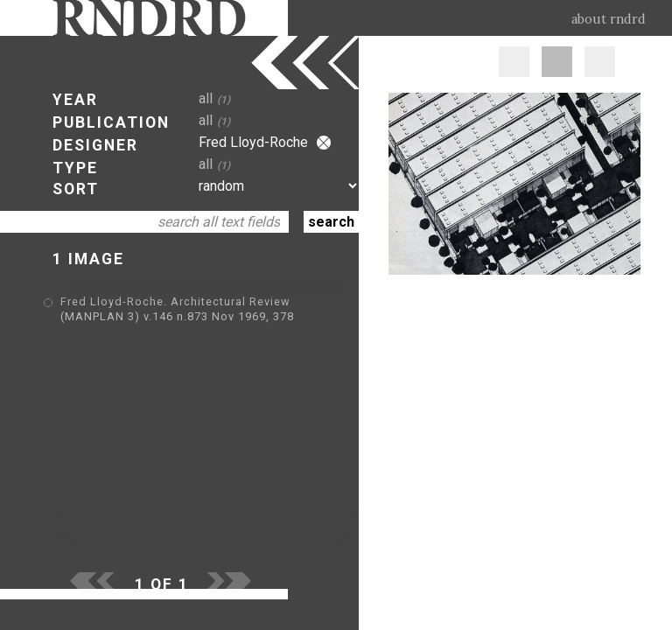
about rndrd (609, 19)
